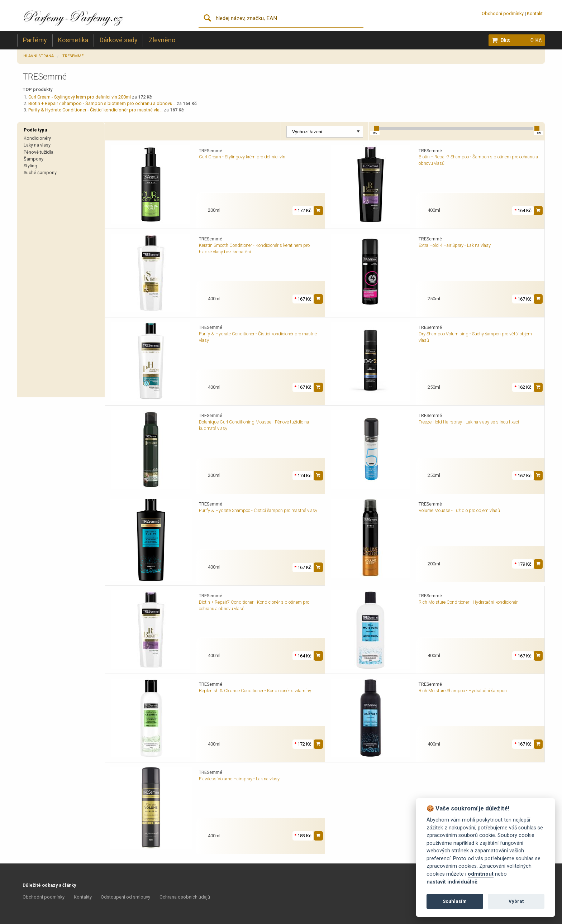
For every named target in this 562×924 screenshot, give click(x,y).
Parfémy (35, 40)
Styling (30, 166)
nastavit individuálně (452, 882)
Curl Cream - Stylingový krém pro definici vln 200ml (80, 97)
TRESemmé (73, 56)
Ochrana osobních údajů (185, 897)
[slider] (377, 128)
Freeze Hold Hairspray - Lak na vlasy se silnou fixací (469, 422)
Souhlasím (455, 901)
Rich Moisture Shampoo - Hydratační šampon (463, 691)
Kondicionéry (37, 138)
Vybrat (516, 901)
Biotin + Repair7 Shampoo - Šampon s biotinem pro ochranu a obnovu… (102, 103)
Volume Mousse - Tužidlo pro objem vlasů (459, 510)
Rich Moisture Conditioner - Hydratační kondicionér (468, 602)
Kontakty (83, 897)
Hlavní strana (39, 56)
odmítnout (481, 874)
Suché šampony (40, 173)
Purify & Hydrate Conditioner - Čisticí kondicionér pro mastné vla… (96, 110)
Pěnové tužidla (39, 152)
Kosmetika (73, 40)
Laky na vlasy (37, 145)
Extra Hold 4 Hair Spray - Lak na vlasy (455, 245)
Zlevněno (162, 40)
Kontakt (535, 13)
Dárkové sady (118, 40)
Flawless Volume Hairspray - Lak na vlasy (239, 779)
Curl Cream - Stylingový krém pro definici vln (242, 157)
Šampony (34, 159)
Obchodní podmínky (503, 13)
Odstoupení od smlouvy (125, 897)
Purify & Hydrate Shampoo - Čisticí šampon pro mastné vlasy (258, 510)
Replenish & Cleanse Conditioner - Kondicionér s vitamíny (255, 691)
